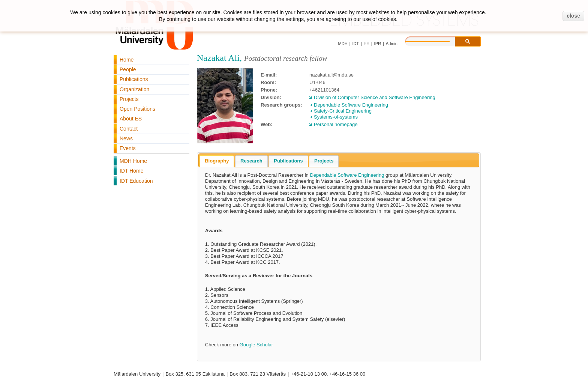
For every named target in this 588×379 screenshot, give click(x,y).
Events (128, 148)
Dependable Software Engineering (351, 105)
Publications (134, 79)
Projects (129, 99)
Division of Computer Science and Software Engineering (375, 97)
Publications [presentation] (288, 161)
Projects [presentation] (324, 161)
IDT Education (136, 181)
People (128, 69)
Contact (129, 129)
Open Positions (137, 109)
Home (127, 60)
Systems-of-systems (336, 117)
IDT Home (132, 171)
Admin (392, 44)
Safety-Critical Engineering (343, 111)
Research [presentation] (251, 161)
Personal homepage (336, 124)
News (126, 138)
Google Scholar (256, 345)
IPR (378, 44)
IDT (355, 44)
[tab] (217, 161)
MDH (343, 44)
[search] (435, 41)
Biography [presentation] (217, 161)
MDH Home (133, 161)
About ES (131, 119)
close (573, 16)
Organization (134, 89)
